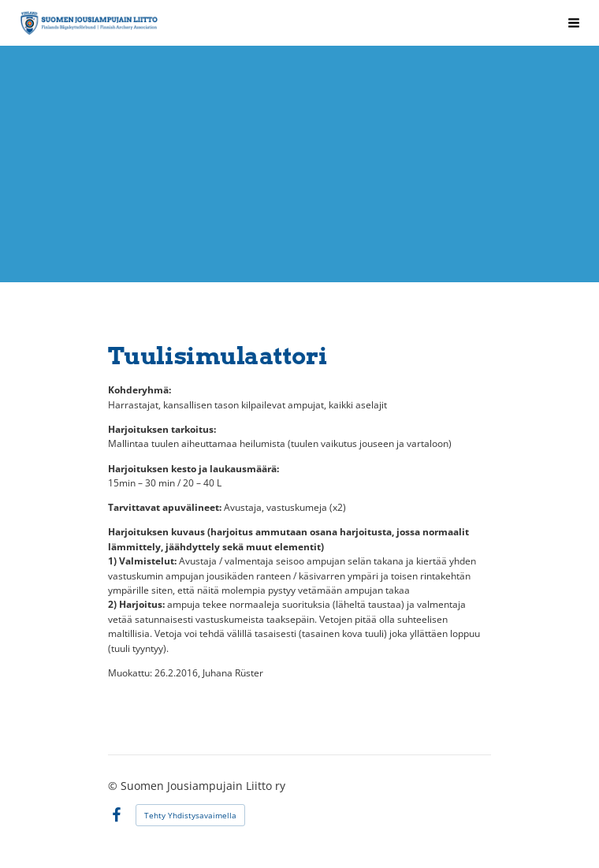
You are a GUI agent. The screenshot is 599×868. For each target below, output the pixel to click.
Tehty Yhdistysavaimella (190, 815)
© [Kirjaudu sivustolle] (114, 786)
